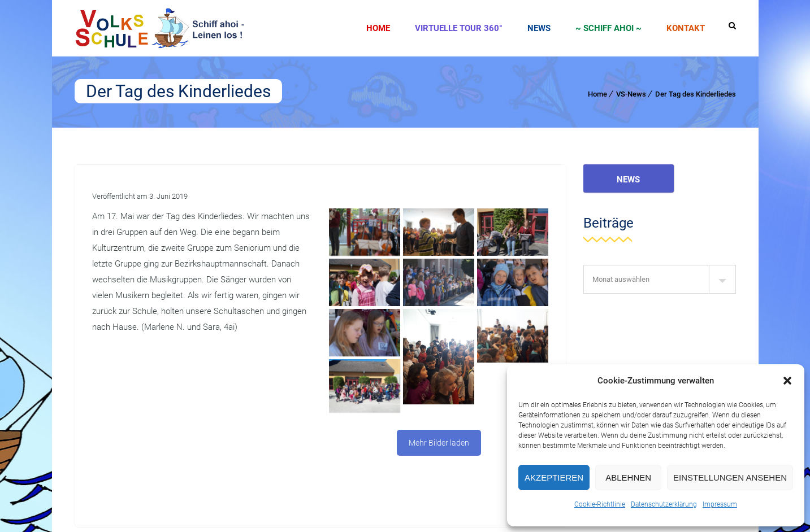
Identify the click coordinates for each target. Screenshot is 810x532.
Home (378, 28)
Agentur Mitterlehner (158, 507)
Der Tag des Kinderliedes (696, 94)
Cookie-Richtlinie (600, 504)
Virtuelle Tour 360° (459, 28)
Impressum (720, 504)
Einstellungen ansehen (730, 478)
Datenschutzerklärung (664, 504)
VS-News (631, 94)
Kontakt (686, 28)
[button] (787, 381)
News (539, 28)
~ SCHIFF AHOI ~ (608, 28)
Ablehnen (628, 478)
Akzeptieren (554, 478)
